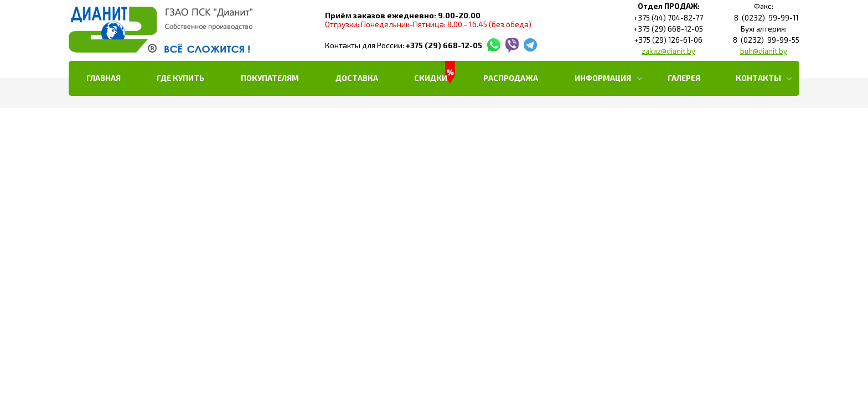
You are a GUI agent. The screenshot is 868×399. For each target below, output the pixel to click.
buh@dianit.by (764, 51)
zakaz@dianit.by (668, 51)
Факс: (764, 6)
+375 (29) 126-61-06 (668, 40)
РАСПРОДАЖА (511, 78)
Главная (104, 78)
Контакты (758, 78)
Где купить (180, 78)
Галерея (684, 78)
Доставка (357, 78)
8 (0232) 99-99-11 (764, 18)
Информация (603, 78)
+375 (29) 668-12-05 (444, 45)
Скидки (431, 78)
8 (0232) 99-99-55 (764, 40)
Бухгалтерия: (764, 29)
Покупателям (270, 78)
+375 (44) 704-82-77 (668, 18)
